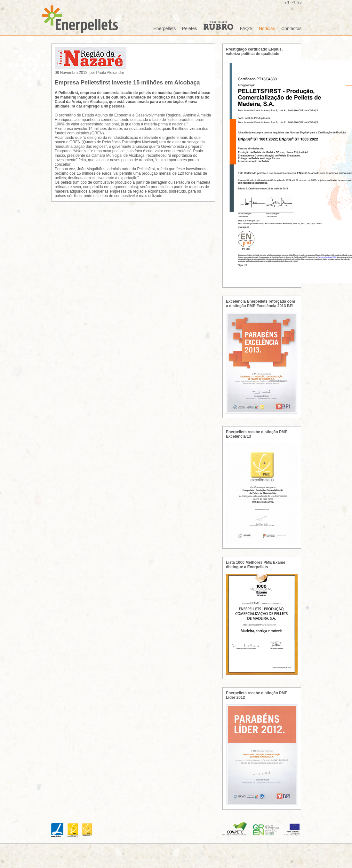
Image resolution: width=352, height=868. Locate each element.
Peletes (190, 28)
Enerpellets (164, 28)
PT (294, 2)
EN (287, 2)
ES (299, 2)
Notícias (267, 28)
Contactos (291, 28)
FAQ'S (246, 28)
